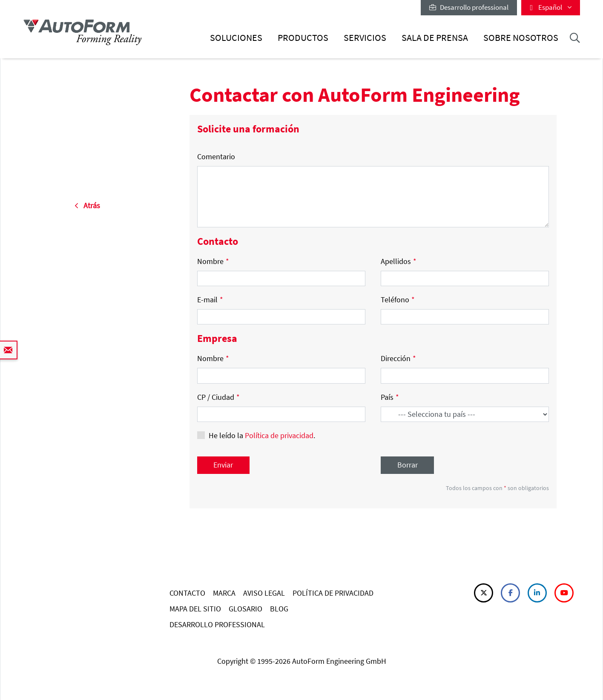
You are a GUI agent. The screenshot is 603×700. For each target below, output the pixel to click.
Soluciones (236, 38)
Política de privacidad (279, 435)
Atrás (87, 205)
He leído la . (262, 435)
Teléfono (398, 300)
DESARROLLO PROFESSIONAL (217, 624)
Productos (303, 38)
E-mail (210, 300)
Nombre (213, 261)
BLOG (279, 609)
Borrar (408, 465)
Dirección (398, 358)
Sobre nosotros (521, 38)
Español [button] (551, 7)
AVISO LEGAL (264, 593)
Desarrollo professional (469, 7)
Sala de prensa (435, 38)
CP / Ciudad (218, 397)
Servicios (365, 38)
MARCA (224, 593)
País (390, 397)
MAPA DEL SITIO (195, 609)
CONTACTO (187, 593)
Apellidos (399, 261)
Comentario (216, 156)
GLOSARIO (246, 609)
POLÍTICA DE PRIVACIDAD (333, 593)
